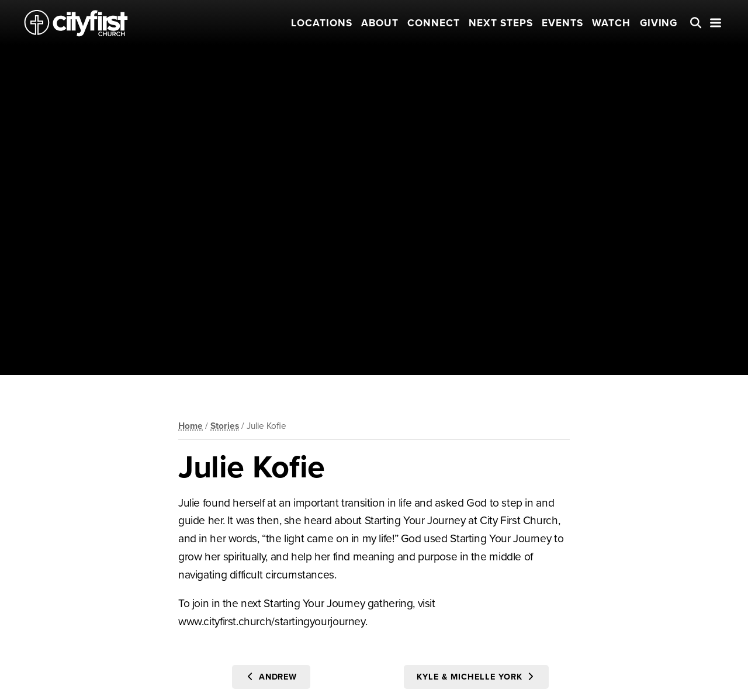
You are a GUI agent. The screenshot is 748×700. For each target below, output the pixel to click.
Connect (434, 23)
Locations (322, 23)
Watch (611, 23)
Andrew (271, 677)
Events (562, 23)
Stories (225, 426)
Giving (659, 23)
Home (191, 426)
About (380, 23)
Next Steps (501, 23)
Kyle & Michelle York (476, 677)
